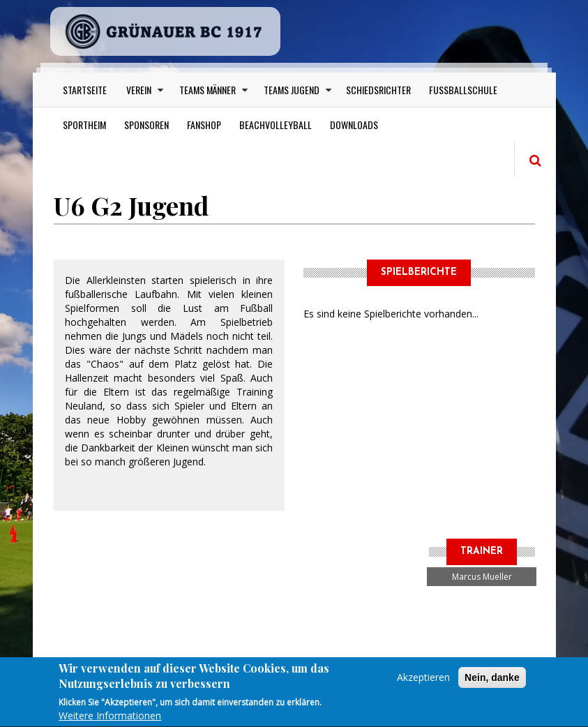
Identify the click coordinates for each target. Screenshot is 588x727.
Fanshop (204, 125)
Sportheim (84, 125)
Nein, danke (492, 682)
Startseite (85, 90)
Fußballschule (463, 90)
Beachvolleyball (276, 125)
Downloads (354, 125)
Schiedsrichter (378, 90)
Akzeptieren (423, 682)
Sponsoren (146, 125)
